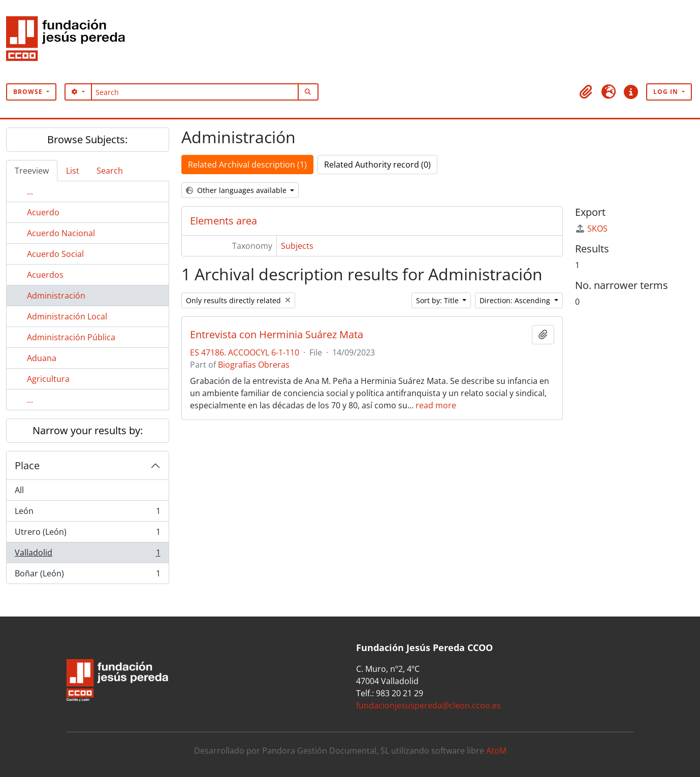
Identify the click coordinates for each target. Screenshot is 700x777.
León (87, 513)
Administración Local (67, 316)
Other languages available (237, 190)
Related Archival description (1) (247, 165)
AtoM (496, 751)
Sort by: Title (438, 300)
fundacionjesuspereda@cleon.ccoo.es (428, 705)
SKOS (591, 229)
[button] (586, 92)
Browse (29, 92)
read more (436, 405)
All (19, 490)
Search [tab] (110, 171)
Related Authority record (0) (377, 165)
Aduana (42, 358)
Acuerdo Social (55, 254)
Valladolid (87, 555)
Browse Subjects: (87, 139)
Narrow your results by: (88, 430)
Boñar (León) (87, 575)
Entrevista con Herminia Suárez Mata (277, 335)
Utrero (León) (87, 534)
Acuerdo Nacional (61, 233)
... (30, 191)
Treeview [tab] (32, 171)
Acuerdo (43, 212)
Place (27, 465)
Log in (667, 92)
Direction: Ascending (516, 300)
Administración (56, 296)
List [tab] (73, 171)
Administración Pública (71, 337)
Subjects (297, 246)
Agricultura (48, 379)
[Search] (195, 92)
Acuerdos (45, 275)
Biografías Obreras (254, 365)
